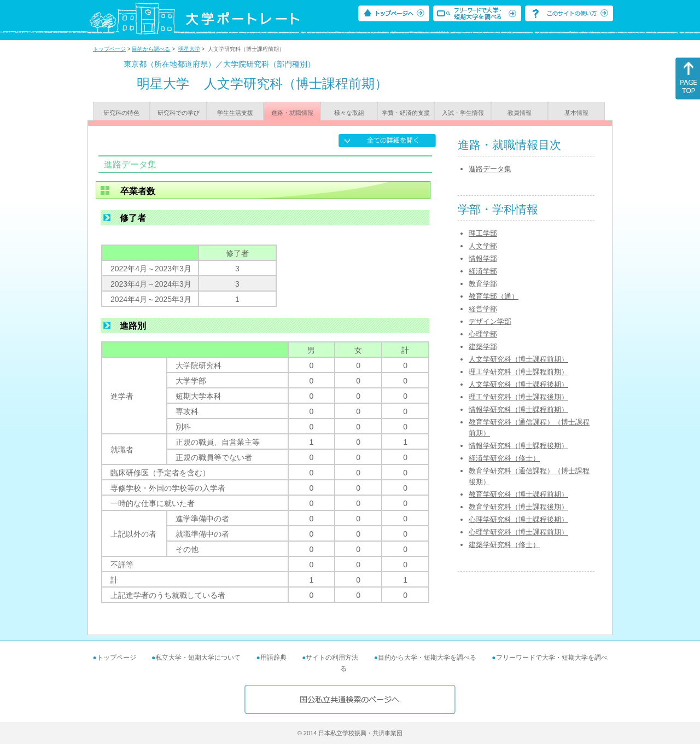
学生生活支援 (235, 113)
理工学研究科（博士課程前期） (518, 372)
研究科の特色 (121, 113)
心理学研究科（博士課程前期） (518, 532)
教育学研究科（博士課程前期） (518, 494)
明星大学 (189, 49)
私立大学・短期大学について (198, 658)
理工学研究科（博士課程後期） (518, 397)
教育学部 (483, 284)
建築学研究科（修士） (504, 545)
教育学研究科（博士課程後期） (518, 507)
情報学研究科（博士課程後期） (518, 446)
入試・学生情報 (463, 113)
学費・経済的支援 (406, 113)
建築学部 (483, 347)
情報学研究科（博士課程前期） (518, 409)
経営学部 (483, 309)
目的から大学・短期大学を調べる (427, 658)
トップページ (109, 49)
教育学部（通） (494, 296)
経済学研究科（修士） (504, 458)
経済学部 (483, 271)
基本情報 (576, 113)
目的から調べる (151, 49)
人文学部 (483, 246)
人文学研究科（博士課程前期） (518, 359)
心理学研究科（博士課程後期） (518, 519)
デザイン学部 (490, 321)
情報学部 (483, 258)
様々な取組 (349, 113)
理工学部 (483, 233)
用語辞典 (273, 658)
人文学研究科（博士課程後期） (518, 384)
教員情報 (520, 113)
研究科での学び (179, 113)
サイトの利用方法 (332, 658)
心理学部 (483, 334)
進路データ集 (490, 169)
